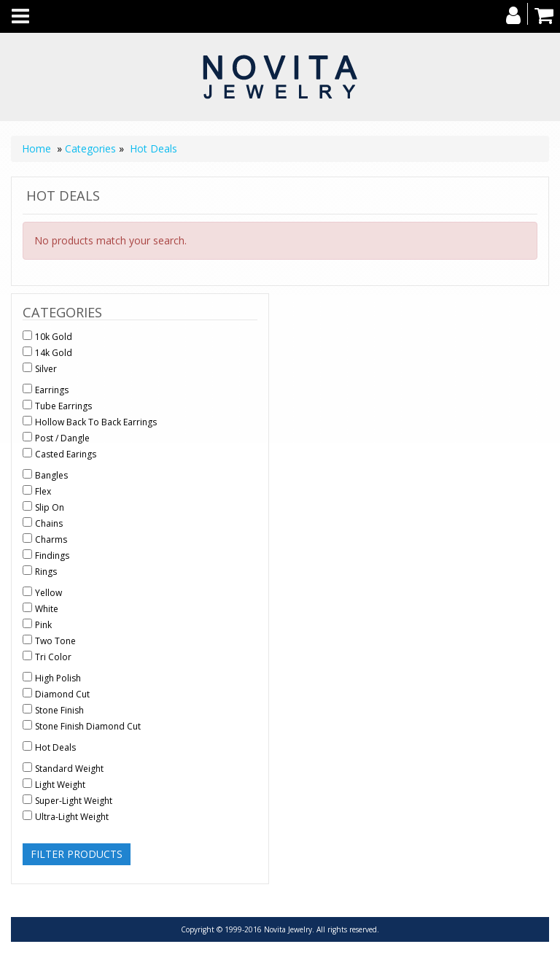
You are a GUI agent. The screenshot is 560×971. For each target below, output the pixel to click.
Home (36, 148)
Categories (90, 148)
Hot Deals (153, 148)
